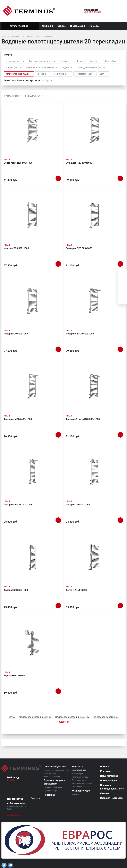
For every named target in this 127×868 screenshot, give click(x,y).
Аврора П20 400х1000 (78, 505)
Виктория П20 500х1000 (79, 248)
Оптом (12, 717)
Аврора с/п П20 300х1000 (18, 505)
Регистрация (95, 12)
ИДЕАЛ (7, 160)
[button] (72, 11)
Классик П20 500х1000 (16, 248)
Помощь (94, 26)
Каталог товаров (20, 26)
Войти (86, 12)
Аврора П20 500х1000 (16, 334)
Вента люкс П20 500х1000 (18, 163)
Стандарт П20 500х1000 (79, 163)
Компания (47, 26)
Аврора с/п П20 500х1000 (80, 334)
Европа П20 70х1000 (15, 676)
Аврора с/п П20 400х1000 (18, 419)
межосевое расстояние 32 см (35, 717)
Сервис (62, 26)
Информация (77, 26)
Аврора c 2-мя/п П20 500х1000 (83, 419)
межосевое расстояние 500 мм (72, 717)
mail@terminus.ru (14, 815)
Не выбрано (13, 780)
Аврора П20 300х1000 (16, 590)
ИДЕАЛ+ (69, 587)
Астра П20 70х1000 (76, 590)
